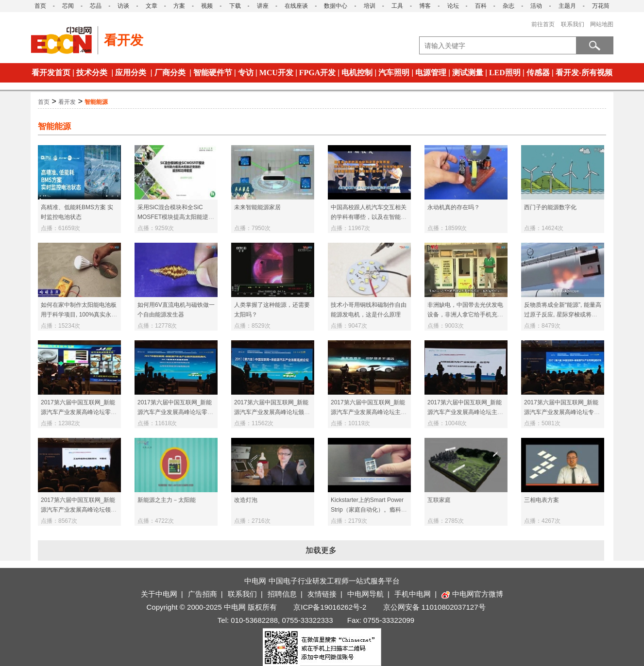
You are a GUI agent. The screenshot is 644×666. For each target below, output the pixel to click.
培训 (370, 6)
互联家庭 (439, 500)
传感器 (538, 73)
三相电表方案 (542, 500)
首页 (40, 6)
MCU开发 (276, 73)
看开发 (67, 102)
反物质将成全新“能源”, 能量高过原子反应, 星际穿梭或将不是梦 (563, 315)
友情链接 (322, 594)
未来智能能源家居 (257, 207)
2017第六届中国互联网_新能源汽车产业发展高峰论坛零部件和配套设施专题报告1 (175, 412)
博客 (425, 6)
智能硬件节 (213, 73)
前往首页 (543, 24)
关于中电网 (159, 594)
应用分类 (131, 73)
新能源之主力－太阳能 (167, 500)
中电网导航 (365, 594)
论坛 (453, 6)
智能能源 (96, 102)
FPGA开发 (318, 73)
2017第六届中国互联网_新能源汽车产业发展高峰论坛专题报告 (562, 412)
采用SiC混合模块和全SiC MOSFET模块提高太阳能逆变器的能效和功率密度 (176, 217)
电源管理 (431, 73)
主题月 (567, 6)
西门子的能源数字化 (550, 207)
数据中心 (336, 6)
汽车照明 (394, 73)
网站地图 (602, 24)
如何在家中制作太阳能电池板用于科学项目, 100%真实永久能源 (79, 315)
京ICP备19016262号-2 (330, 607)
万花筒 (601, 6)
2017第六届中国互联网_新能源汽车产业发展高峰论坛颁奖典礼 (272, 412)
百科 (481, 6)
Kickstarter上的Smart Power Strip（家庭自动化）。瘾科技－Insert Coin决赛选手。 (369, 510)
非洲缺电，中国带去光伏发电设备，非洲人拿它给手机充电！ (465, 315)
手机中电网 (413, 594)
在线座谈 (296, 6)
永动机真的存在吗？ (454, 207)
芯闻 (68, 6)
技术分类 (92, 73)
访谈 (123, 6)
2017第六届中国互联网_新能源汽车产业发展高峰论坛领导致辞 (79, 510)
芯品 (96, 6)
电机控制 (357, 73)
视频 (207, 6)
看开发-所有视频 (584, 73)
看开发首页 (51, 73)
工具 (397, 6)
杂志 (508, 6)
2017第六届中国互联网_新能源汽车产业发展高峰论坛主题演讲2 (369, 412)
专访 (246, 73)
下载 (235, 6)
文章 (152, 6)
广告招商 (203, 594)
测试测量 (468, 73)
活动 (536, 6)
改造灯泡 (246, 500)
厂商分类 (170, 73)
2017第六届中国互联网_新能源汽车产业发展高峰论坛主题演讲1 (465, 412)
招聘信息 (282, 594)
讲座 (263, 6)
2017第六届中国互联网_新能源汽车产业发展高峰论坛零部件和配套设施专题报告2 (79, 412)
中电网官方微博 (472, 594)
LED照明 (505, 73)
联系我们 (573, 24)
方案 (179, 6)
